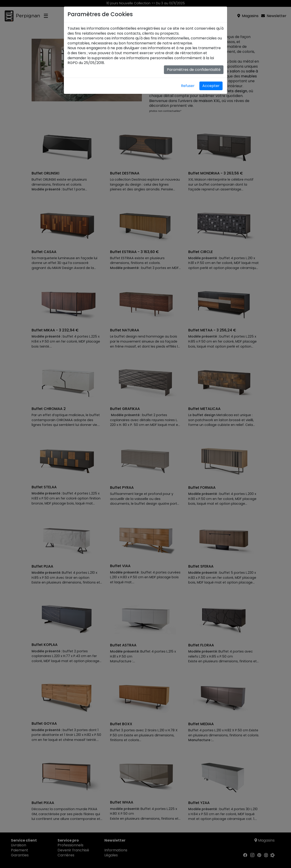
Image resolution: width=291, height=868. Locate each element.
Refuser (188, 86)
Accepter (211, 86)
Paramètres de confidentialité (194, 70)
